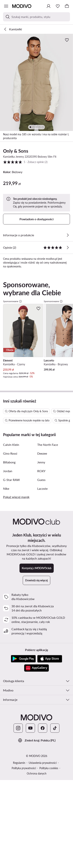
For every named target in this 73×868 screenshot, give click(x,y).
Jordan (8, 477)
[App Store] (50, 665)
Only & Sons (16, 151)
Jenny (41, 468)
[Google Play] (23, 665)
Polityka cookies (49, 774)
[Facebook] (43, 734)
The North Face (48, 451)
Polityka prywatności (24, 774)
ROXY (41, 477)
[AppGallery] (36, 674)
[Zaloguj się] (49, 6)
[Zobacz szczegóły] (68, 235)
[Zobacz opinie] (68, 248)
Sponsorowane (13, 301)
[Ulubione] (58, 6)
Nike (6, 495)
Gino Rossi (10, 459)
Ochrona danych (37, 780)
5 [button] (25, 162)
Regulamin (19, 769)
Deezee (42, 459)
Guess (41, 486)
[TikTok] (55, 734)
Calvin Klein (11, 451)
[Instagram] (18, 734)
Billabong (9, 468)
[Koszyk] (67, 6)
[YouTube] (30, 734)
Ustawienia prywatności (43, 769)
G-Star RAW (11, 486)
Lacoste (42, 495)
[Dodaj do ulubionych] (67, 40)
